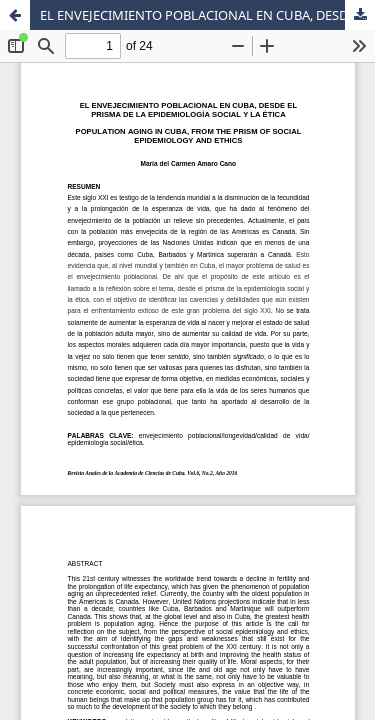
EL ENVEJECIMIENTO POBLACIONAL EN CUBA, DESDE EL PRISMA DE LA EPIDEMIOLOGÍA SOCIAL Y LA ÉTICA (207, 15)
